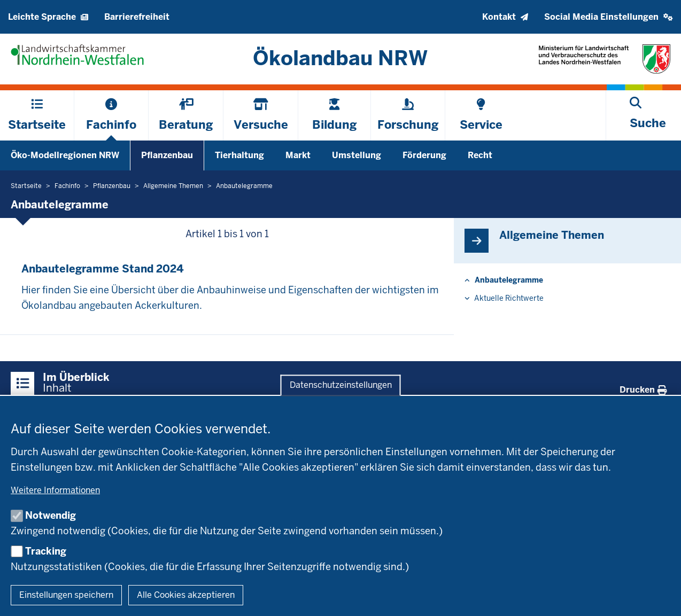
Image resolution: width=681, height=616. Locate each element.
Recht (480, 155)
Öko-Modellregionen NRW (65, 155)
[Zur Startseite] (341, 58)
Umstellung (357, 155)
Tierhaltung (239, 155)
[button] (609, 17)
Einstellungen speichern (66, 595)
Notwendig (51, 515)
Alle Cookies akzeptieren (186, 595)
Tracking (46, 551)
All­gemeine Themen (552, 235)
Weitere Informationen (55, 490)
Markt (298, 155)
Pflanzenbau (167, 155)
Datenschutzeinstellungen (341, 385)
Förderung (424, 155)
